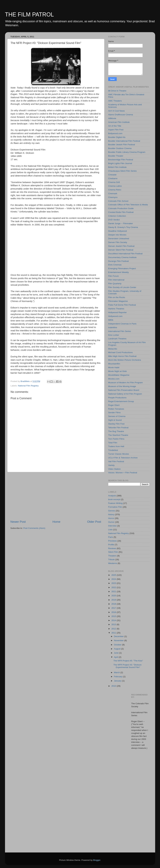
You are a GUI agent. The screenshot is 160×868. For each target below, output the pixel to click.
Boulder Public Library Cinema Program (127, 152)
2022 (114, 587)
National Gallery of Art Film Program (125, 394)
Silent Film (113, 552)
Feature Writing (115, 503)
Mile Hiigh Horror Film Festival (122, 356)
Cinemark (113, 194)
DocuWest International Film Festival (125, 254)
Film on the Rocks (117, 297)
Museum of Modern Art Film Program (126, 383)
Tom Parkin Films (116, 439)
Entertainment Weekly (119, 272)
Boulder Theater (116, 156)
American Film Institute (119, 122)
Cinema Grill (114, 182)
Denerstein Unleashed (119, 239)
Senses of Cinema (117, 416)
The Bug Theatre (116, 431)
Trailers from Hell (116, 446)
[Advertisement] (56, 496)
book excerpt (114, 499)
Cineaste (112, 175)
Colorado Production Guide (121, 208)
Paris (111, 537)
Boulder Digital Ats (117, 137)
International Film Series (120, 331)
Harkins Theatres (116, 309)
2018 (114, 604)
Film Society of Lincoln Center (122, 287)
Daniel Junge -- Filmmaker (121, 223)
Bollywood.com (115, 133)
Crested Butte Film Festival (121, 212)
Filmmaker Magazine (118, 301)
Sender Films (114, 413)
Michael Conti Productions (121, 352)
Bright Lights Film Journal (120, 163)
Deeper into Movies (117, 235)
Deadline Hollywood (118, 231)
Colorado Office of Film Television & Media (128, 205)
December (119, 636)
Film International (116, 280)
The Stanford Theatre (118, 435)
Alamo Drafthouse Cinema (121, 115)
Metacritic (113, 349)
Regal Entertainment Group (121, 401)
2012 (114, 629)
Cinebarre (113, 178)
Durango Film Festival (118, 261)
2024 (114, 579)
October (118, 645)
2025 (114, 575)
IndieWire (113, 327)
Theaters (112, 556)
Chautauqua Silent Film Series (122, 171)
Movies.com (114, 379)
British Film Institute (117, 167)
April (116, 657)
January (118, 681)
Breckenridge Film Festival (121, 160)
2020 (114, 596)
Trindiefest (113, 450)
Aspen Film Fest (116, 130)
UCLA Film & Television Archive (123, 458)
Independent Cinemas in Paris (122, 324)
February (119, 677)
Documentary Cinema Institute (122, 257)
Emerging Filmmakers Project (122, 268)
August (118, 649)
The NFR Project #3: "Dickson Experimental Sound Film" (127, 666)
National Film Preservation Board (124, 390)
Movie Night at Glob (118, 371)
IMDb (111, 320)
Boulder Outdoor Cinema (120, 148)
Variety (111, 465)
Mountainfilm (114, 364)
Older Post (94, 522)
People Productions (117, 398)
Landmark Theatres (117, 339)
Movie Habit (114, 367)
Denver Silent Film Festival (121, 250)
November (119, 640)
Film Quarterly (115, 284)
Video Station (114, 469)
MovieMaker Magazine (119, 375)
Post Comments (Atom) (34, 528)
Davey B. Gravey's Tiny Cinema (123, 227)
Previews (113, 541)
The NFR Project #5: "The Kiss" (128, 661)
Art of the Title (115, 126)
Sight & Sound (115, 420)
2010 (114, 686)
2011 (114, 633)
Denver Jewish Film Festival (121, 246)
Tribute (112, 560)
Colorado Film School (118, 201)
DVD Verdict (114, 220)
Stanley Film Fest (116, 424)
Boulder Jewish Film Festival (122, 145)
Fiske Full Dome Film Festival (122, 305)
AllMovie (112, 118)
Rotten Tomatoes (116, 409)
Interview (112, 526)
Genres (112, 511)
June (117, 653)
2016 (114, 612)
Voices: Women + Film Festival (123, 473)
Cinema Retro (115, 190)
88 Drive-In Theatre (117, 91)
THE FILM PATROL (29, 15)
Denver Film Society (118, 242)
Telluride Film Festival (118, 428)
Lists (110, 530)
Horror (111, 518)
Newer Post (18, 522)
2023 (114, 583)
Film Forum (114, 276)
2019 (114, 600)
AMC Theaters (115, 101)
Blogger (97, 860)
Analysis (112, 496)
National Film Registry (28, 386)
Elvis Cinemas (115, 265)
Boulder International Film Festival (124, 141)
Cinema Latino (115, 186)
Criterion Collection (117, 216)
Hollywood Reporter (118, 312)
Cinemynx (113, 197)
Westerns (113, 563)
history (111, 514)
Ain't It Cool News (117, 111)
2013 (114, 624)
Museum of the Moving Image (122, 386)
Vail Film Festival (116, 461)
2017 (114, 608)
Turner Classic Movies (119, 454)
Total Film (113, 443)
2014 (114, 620)
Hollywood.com (115, 316)
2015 (114, 616)
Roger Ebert (114, 405)
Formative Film (115, 507)
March (117, 672)
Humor (111, 522)
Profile (111, 545)
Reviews (112, 548)
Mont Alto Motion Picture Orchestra (125, 360)
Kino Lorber (114, 335)
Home (56, 522)
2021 (114, 592)
